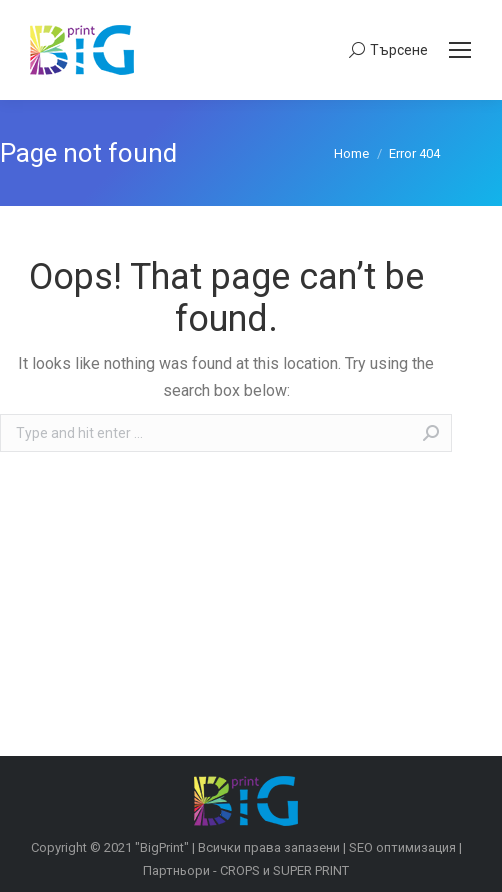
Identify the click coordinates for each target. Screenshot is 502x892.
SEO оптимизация (402, 847)
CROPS (240, 870)
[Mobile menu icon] (460, 50)
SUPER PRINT (311, 870)
